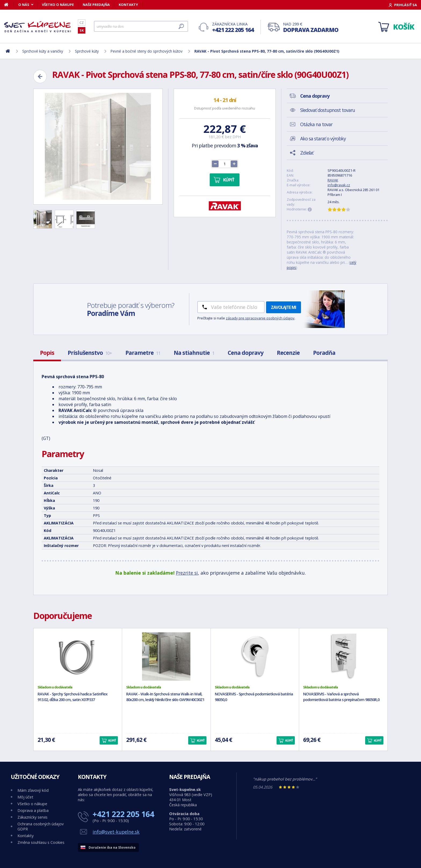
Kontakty (128, 5)
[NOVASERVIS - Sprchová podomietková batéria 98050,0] (255, 657)
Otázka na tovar (316, 124)
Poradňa (324, 353)
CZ (82, 23)
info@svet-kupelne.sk (116, 832)
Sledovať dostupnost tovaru (328, 110)
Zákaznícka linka (233, 28)
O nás (24, 5)
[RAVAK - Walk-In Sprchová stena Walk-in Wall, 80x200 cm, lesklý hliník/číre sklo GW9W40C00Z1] (166, 657)
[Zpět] (40, 76)
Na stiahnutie (194, 353)
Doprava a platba (33, 810)
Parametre (143, 353)
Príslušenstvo (90, 353)
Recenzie (288, 353)
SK (82, 30)
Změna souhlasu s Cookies (41, 842)
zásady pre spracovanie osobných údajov (260, 318)
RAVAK (333, 180)
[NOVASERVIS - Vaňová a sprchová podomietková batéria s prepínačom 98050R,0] (343, 657)
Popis (47, 353)
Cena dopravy (246, 353)
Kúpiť (229, 180)
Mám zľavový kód (33, 790)
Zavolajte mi (284, 307)
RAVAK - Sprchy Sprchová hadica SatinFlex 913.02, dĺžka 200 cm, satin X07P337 (72, 697)
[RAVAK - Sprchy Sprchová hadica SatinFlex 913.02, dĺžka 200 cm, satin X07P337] (78, 657)
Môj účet (25, 797)
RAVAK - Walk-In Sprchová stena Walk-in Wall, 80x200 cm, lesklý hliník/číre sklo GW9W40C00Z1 (165, 697)
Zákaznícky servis (32, 817)
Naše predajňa (96, 5)
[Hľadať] (141, 26)
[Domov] (9, 5)
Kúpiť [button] (112, 740)
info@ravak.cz (339, 185)
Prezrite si (187, 573)
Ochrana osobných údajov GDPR (41, 826)
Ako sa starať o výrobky (323, 138)
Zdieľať (307, 153)
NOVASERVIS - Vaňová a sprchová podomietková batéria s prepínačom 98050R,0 (341, 697)
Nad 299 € (311, 28)
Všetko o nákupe (58, 5)
